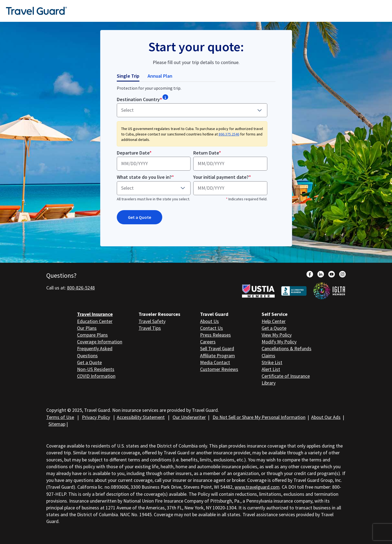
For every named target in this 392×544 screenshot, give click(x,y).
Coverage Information (100, 342)
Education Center (95, 321)
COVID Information (96, 376)
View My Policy (277, 335)
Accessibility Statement (141, 417)
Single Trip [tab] (128, 76)
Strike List (272, 362)
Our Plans (87, 328)
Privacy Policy (96, 417)
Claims (268, 356)
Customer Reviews (219, 369)
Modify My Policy (279, 342)
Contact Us (212, 328)
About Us (209, 321)
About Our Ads (326, 417)
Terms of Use (60, 417)
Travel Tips (150, 328)
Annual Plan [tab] (160, 76)
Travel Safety (152, 321)
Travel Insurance (95, 314)
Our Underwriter (189, 417)
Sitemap (57, 424)
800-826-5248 (81, 288)
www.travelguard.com (257, 487)
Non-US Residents (96, 369)
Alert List (271, 369)
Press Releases (215, 335)
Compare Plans (92, 335)
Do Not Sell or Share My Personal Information (259, 417)
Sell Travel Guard (217, 348)
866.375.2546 (229, 134)
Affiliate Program (218, 356)
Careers (208, 342)
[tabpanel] (196, 160)
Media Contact (215, 362)
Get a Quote (140, 217)
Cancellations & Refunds (287, 348)
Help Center (274, 321)
